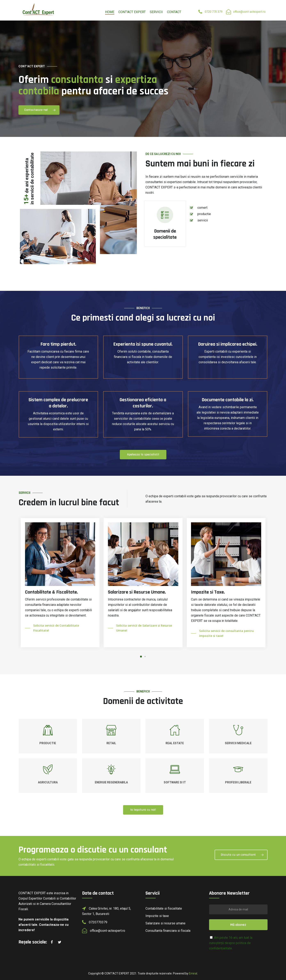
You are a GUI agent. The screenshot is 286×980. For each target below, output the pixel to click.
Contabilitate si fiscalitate (164, 908)
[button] (141, 657)
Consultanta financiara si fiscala (168, 931)
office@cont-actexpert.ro (249, 12)
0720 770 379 (214, 12)
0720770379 (98, 922)
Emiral (193, 973)
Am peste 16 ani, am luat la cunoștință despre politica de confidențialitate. (231, 943)
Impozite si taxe (157, 916)
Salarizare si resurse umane (165, 923)
